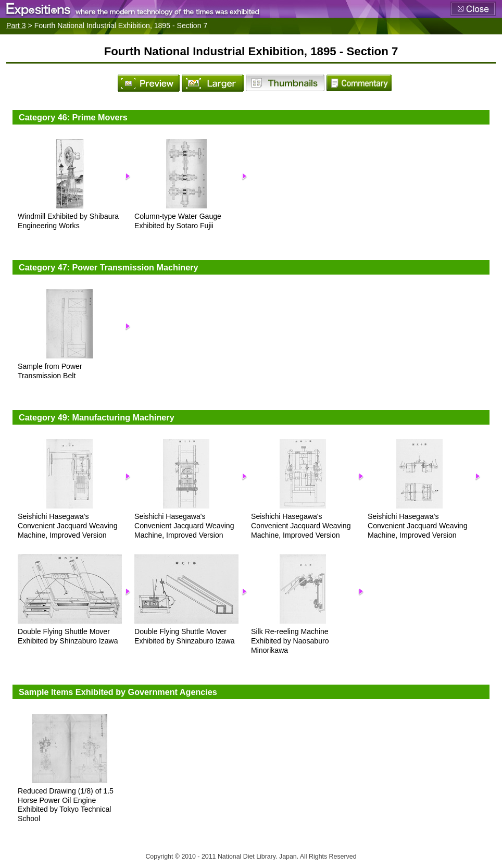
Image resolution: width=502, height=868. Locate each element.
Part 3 (16, 26)
